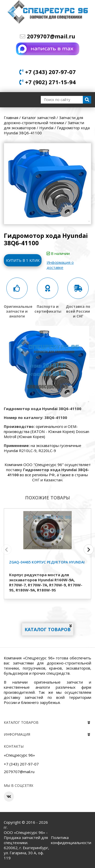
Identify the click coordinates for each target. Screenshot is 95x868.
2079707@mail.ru (48, 36)
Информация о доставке (60, 265)
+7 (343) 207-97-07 (48, 72)
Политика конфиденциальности (71, 840)
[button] (89, 549)
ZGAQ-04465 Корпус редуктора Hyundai (47, 562)
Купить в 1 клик (23, 260)
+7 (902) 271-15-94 (48, 82)
